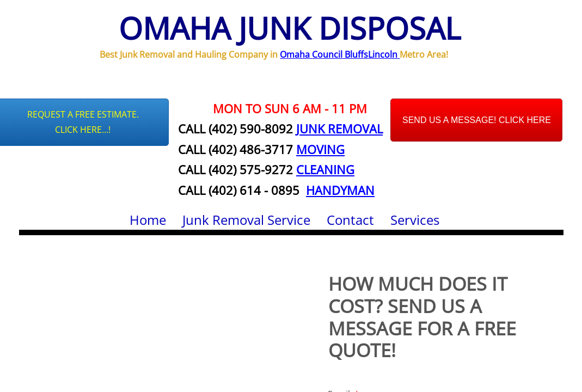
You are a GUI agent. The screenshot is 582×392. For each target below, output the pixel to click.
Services (415, 220)
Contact (350, 220)
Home (148, 220)
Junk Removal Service (246, 220)
